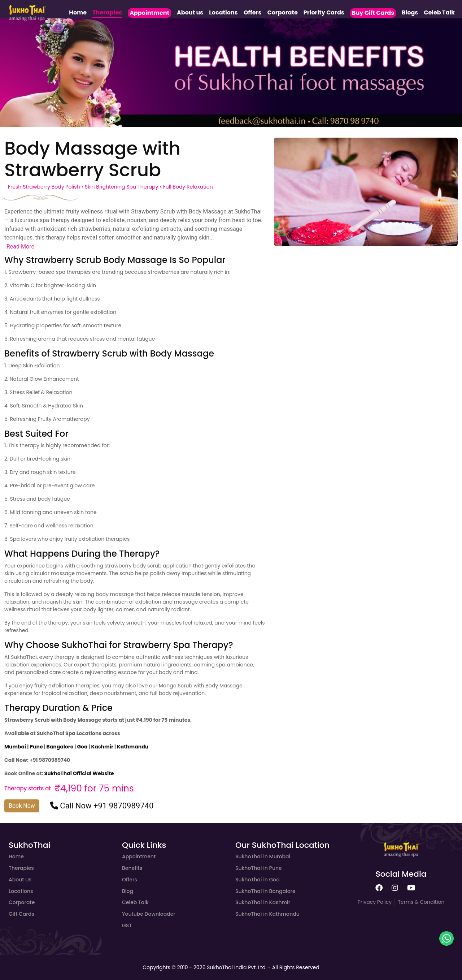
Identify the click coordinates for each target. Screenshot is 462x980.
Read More (20, 247)
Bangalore (61, 747)
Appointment (149, 13)
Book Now (22, 806)
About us (190, 12)
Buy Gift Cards (373, 13)
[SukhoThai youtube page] (411, 888)
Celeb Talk (439, 12)
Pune (37, 747)
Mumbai (16, 747)
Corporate (282, 12)
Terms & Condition (421, 902)
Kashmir (102, 747)
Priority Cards (324, 12)
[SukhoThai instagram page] (395, 888)
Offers (253, 12)
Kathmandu (133, 747)
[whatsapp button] (446, 938)
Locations (223, 12)
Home (78, 12)
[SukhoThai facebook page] (379, 888)
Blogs (410, 12)
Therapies (107, 12)
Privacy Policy (375, 902)
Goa (83, 747)
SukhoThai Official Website (79, 773)
